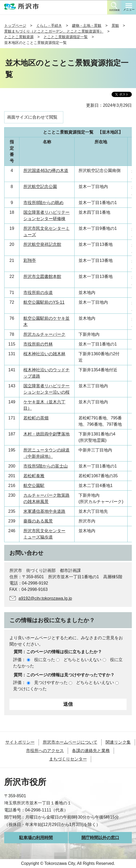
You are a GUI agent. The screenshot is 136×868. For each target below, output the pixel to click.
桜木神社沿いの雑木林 (44, 354)
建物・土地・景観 (87, 26)
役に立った (45, 660)
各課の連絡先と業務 (91, 751)
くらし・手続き (49, 26)
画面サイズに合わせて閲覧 (32, 117)
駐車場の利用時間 (36, 838)
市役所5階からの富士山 (46, 466)
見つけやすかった (51, 682)
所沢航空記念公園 (40, 187)
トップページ (15, 26)
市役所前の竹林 (38, 344)
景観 (115, 26)
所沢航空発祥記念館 (42, 244)
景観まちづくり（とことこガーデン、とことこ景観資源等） (54, 31)
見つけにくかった (30, 689)
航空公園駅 (34, 486)
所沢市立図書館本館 (42, 276)
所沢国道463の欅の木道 (46, 171)
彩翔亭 (30, 260)
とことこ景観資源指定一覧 (66, 37)
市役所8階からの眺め (43, 203)
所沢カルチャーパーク (44, 334)
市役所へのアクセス (45, 751)
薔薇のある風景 (38, 521)
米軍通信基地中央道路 (44, 511)
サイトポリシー (20, 742)
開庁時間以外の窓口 (100, 838)
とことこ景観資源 (19, 37)
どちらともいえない (82, 660)
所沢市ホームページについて (70, 742)
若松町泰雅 (34, 476)
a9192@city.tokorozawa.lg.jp (45, 598)
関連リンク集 (118, 742)
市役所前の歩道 (38, 293)
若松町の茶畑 (36, 418)
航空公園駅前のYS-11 (44, 302)
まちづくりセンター (68, 759)
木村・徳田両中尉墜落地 (46, 434)
